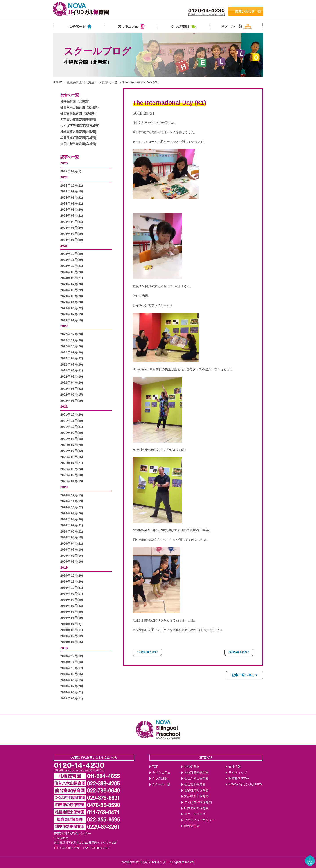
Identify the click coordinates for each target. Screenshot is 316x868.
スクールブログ (195, 814)
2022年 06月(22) (72, 371)
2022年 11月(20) (72, 340)
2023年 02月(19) (72, 314)
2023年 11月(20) (72, 260)
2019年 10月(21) (72, 588)
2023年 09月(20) (72, 272)
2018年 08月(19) (72, 680)
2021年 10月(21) (72, 427)
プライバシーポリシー (199, 820)
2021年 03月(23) (72, 469)
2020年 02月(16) (72, 556)
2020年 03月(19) (72, 550)
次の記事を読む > (239, 652)
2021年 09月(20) (72, 433)
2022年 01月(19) (72, 401)
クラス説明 (160, 778)
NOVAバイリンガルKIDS (245, 784)
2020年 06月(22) (72, 532)
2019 (64, 567)
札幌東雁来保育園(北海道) (78, 132)
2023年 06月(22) (72, 290)
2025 (64, 163)
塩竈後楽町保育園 (196, 790)
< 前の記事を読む (147, 652)
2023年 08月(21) (72, 278)
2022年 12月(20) (72, 334)
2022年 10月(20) (72, 346)
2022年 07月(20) (72, 365)
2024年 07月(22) (72, 204)
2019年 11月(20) (72, 582)
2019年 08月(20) (72, 600)
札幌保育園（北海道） (82, 82)
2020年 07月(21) (72, 525)
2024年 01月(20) (72, 240)
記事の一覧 (110, 82)
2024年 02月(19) (72, 234)
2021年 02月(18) (72, 475)
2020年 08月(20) (72, 519)
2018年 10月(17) (72, 668)
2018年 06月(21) (72, 692)
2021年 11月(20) (72, 421)
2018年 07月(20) (72, 686)
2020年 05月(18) (72, 537)
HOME (57, 82)
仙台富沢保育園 (195, 784)
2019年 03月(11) (72, 630)
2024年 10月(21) (72, 186)
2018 (64, 648)
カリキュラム (161, 773)
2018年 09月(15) (72, 674)
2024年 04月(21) (72, 222)
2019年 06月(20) (72, 612)
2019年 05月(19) (72, 618)
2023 (64, 246)
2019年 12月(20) (72, 576)
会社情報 (235, 767)
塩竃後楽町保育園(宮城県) (78, 138)
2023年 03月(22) (72, 308)
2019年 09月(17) (72, 594)
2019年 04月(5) (71, 624)
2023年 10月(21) (72, 266)
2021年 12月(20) (72, 415)
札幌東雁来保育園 (196, 773)
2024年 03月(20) (72, 228)
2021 (64, 406)
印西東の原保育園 (196, 808)
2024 (64, 177)
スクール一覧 (161, 784)
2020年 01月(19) (72, 562)
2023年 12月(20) (72, 254)
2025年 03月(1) (71, 171)
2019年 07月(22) (72, 606)
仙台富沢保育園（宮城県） (79, 114)
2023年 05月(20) (72, 296)
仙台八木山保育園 (196, 778)
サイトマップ (238, 773)
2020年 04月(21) (72, 544)
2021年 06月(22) (72, 451)
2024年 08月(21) (72, 198)
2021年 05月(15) (72, 457)
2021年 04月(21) (72, 463)
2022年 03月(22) (72, 389)
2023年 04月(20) (72, 302)
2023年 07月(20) (72, 284)
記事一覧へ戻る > (244, 675)
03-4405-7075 (71, 848)
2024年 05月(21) (72, 216)
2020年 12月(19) (72, 495)
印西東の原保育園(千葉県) (78, 120)
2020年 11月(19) (72, 501)
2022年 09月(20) (72, 352)
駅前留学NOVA (239, 778)
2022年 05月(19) (72, 377)
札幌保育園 (192, 767)
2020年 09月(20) (72, 513)
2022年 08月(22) (72, 358)
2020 (64, 487)
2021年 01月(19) (72, 481)
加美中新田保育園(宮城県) (78, 144)
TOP (155, 767)
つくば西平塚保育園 (198, 802)
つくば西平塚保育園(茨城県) (80, 126)
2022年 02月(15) (72, 395)
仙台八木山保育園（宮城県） (80, 108)
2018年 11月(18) (72, 662)
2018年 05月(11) (72, 699)
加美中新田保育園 (196, 796)
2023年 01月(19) (72, 320)
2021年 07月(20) (72, 445)
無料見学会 (192, 826)
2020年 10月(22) (72, 507)
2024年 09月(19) (72, 191)
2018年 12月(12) (72, 656)
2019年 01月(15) (72, 642)
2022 (64, 326)
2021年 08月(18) (72, 439)
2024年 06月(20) (72, 210)
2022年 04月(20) (72, 383)
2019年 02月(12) (72, 636)
